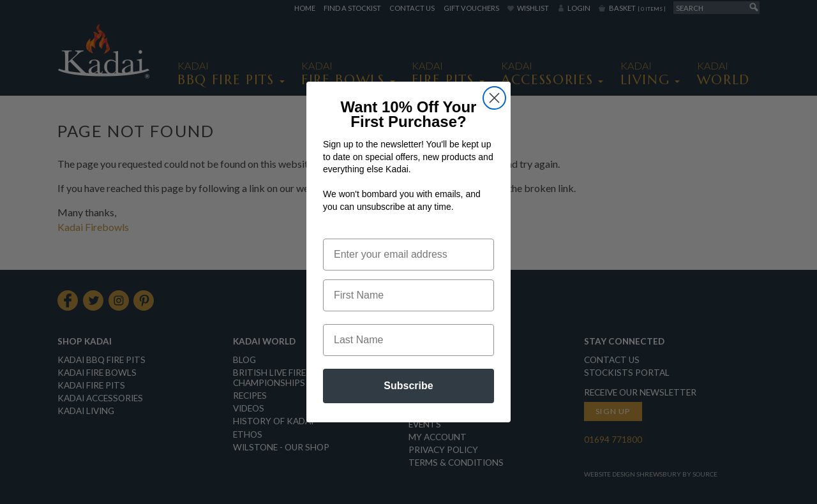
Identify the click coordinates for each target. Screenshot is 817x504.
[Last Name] (408, 358)
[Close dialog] (494, 115)
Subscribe (408, 404)
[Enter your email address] (408, 272)
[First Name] (408, 313)
